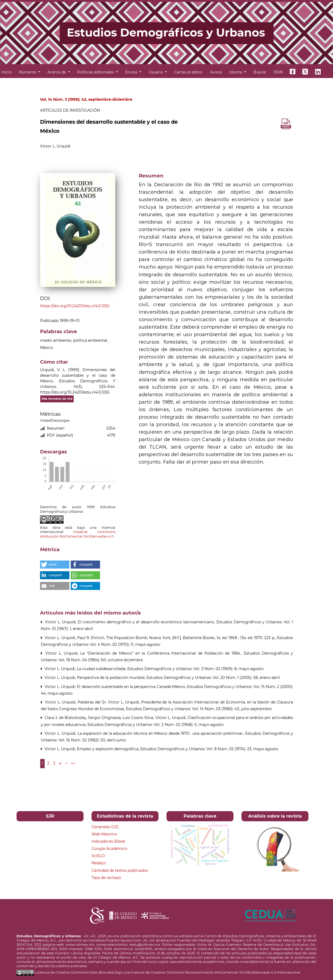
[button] (55, 565)
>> (73, 763)
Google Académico (109, 849)
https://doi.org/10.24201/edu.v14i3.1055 (75, 306)
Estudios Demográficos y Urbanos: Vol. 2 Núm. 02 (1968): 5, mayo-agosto (156, 725)
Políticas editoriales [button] (96, 72)
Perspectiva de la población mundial (111, 678)
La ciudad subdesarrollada (102, 669)
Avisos (216, 72)
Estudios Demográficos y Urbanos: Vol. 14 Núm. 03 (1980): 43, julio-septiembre (199, 709)
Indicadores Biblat (108, 841)
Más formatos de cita (57, 399)
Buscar (260, 72)
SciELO (98, 856)
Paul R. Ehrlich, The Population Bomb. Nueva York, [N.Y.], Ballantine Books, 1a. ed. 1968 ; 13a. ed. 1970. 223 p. (177, 638)
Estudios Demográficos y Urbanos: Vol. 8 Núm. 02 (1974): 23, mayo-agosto (209, 749)
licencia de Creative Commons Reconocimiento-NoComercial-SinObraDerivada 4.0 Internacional (216, 972)
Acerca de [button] (57, 72)
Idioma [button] (236, 72)
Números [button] (28, 72)
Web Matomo (104, 834)
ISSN (278, 72)
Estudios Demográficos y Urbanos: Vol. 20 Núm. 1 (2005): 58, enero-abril (213, 678)
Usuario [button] (156, 72)
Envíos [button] (132, 72)
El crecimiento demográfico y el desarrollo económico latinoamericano (147, 622)
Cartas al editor (189, 72)
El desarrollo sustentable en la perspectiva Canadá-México (131, 687)
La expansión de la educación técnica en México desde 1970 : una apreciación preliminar (161, 733)
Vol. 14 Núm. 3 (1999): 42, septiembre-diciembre (86, 99)
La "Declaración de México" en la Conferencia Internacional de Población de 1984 (161, 653)
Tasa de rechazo (106, 878)
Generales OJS (105, 827)
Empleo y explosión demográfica (108, 749)
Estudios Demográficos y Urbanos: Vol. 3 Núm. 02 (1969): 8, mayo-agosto (195, 669)
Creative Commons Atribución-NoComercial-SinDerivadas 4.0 (78, 534)
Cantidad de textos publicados (120, 870)
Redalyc (99, 863)
